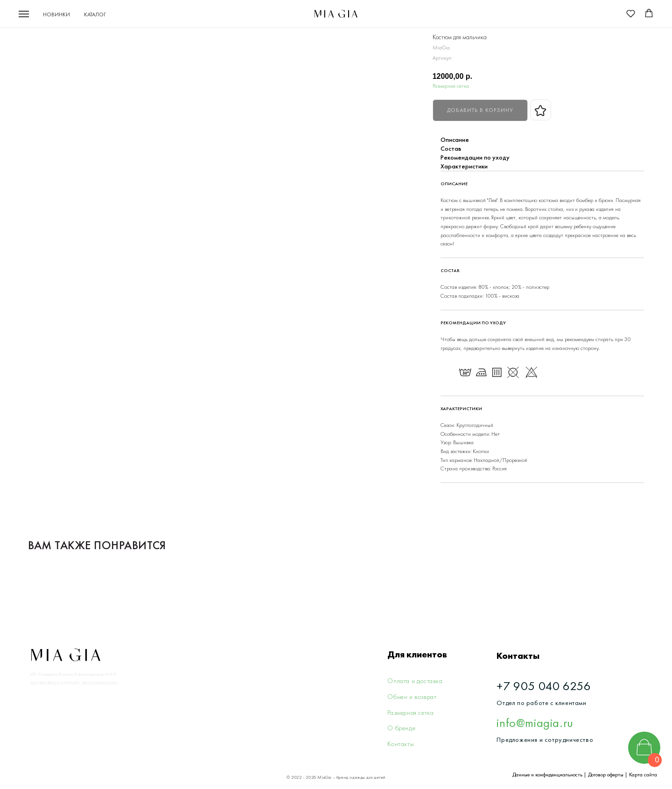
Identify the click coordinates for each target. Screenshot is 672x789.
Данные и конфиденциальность (547, 775)
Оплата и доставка (415, 681)
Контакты (401, 744)
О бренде (401, 728)
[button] (631, 13)
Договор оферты (606, 775)
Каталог (95, 14)
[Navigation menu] (24, 14)
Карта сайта (643, 775)
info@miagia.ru (535, 723)
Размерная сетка (451, 86)
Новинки (56, 14)
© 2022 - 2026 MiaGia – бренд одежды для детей (336, 777)
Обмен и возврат (412, 697)
